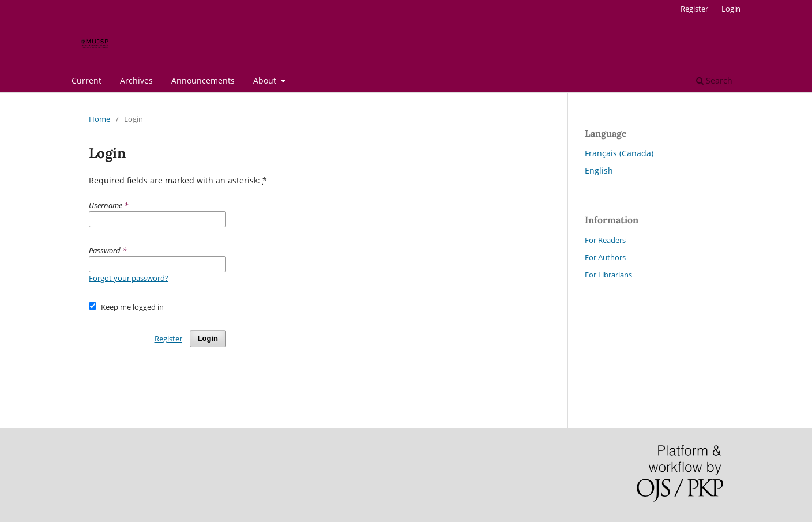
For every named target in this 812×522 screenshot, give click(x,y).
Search (714, 80)
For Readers (605, 240)
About (266, 80)
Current (87, 80)
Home (99, 119)
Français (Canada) (619, 153)
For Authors (605, 257)
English (599, 170)
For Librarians (608, 275)
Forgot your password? (129, 278)
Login (731, 9)
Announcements (203, 80)
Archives (136, 80)
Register (694, 9)
